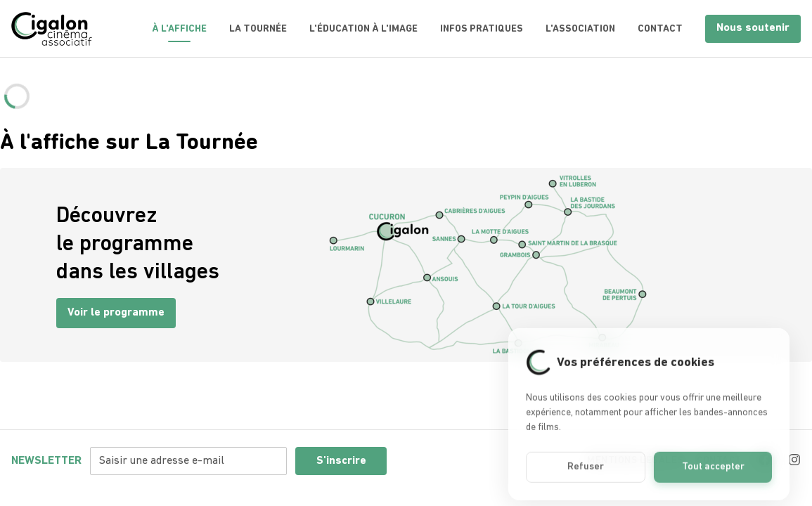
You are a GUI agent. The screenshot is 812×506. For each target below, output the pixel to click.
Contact (660, 29)
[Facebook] (765, 460)
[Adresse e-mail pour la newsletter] (188, 461)
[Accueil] (52, 29)
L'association (580, 29)
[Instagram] (794, 460)
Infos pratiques (482, 29)
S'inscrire (341, 461)
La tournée (258, 29)
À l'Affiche (179, 29)
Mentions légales (635, 461)
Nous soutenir (753, 28)
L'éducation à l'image (363, 29)
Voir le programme (116, 313)
